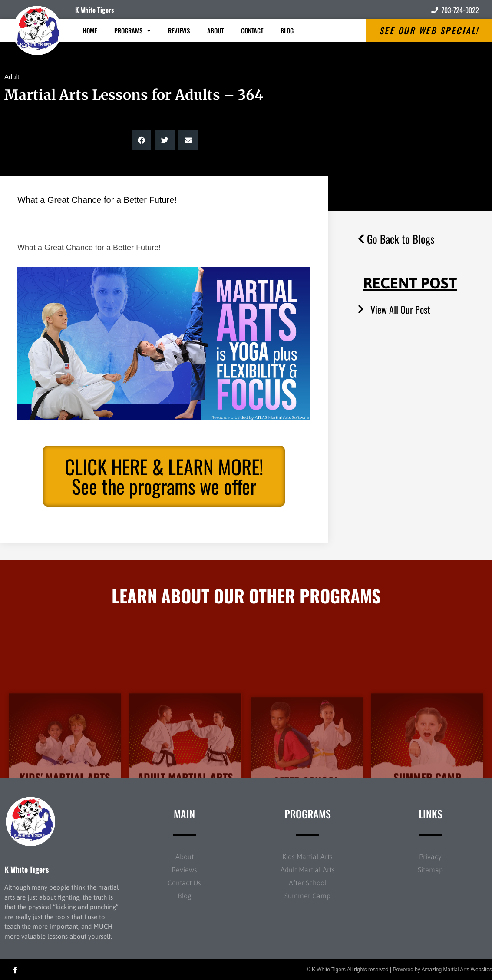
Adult (12, 77)
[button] (141, 140)
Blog (287, 30)
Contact (252, 30)
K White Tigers (94, 10)
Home (90, 30)
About (215, 30)
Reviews (179, 30)
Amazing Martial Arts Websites (457, 970)
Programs (132, 31)
